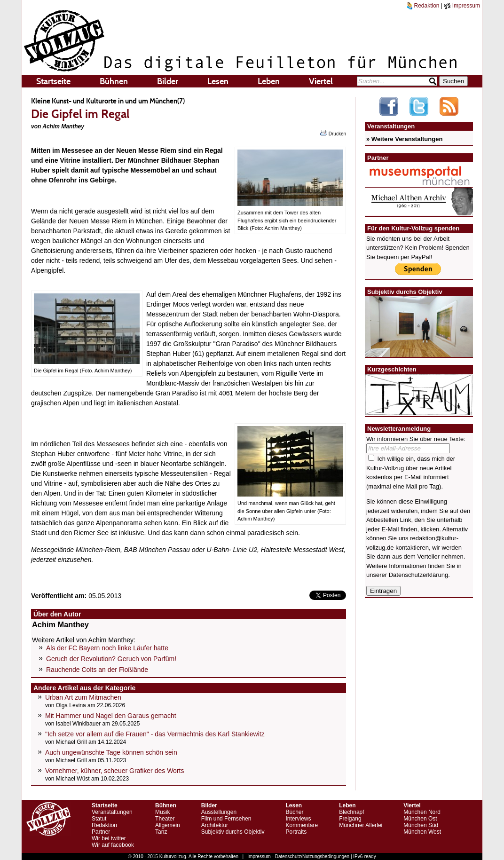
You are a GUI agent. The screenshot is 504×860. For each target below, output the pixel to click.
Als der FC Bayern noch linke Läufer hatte (107, 648)
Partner (101, 832)
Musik (162, 812)
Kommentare (302, 825)
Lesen (218, 81)
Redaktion (423, 6)
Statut (99, 819)
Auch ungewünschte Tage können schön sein (111, 752)
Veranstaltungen (112, 812)
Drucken (333, 133)
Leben (269, 81)
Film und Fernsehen (226, 819)
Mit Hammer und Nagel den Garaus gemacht (111, 716)
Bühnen (114, 81)
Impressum (462, 6)
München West (422, 832)
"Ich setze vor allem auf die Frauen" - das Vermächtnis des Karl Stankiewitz (155, 734)
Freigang (350, 819)
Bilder (168, 81)
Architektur (215, 825)
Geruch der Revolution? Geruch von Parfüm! (111, 659)
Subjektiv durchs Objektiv (233, 832)
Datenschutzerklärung (418, 575)
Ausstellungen (219, 812)
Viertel (321, 81)
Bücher (294, 812)
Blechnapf (351, 812)
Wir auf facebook (113, 845)
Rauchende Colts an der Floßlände (97, 670)
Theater (165, 819)
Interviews (298, 819)
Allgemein (168, 825)
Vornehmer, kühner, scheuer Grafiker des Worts (114, 771)
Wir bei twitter (109, 838)
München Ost (420, 819)
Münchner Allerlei (361, 825)
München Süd (421, 825)
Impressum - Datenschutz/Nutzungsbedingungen (298, 856)
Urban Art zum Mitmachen (83, 697)
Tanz (161, 832)
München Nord (422, 812)
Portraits (296, 832)
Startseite (53, 81)
